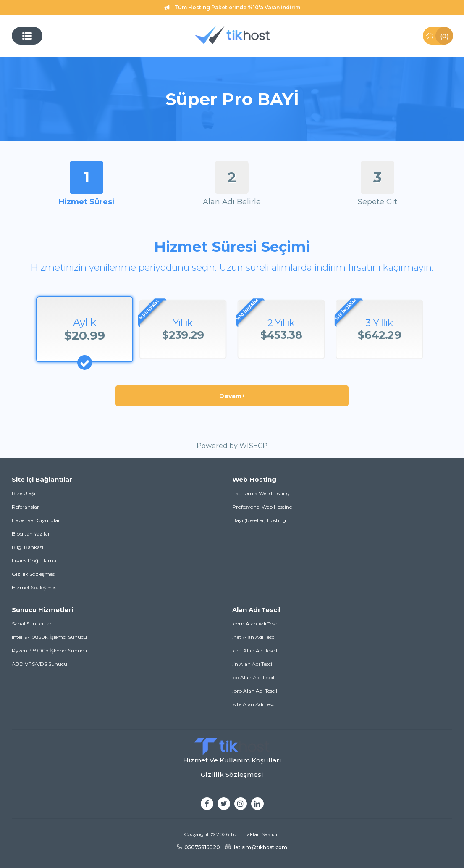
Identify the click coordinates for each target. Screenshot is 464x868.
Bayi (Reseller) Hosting (259, 520)
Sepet (439, 36)
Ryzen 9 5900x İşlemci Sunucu (49, 650)
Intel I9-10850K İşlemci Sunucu (49, 637)
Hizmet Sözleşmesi (35, 587)
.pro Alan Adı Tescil (255, 691)
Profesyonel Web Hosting (262, 507)
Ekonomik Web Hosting (261, 493)
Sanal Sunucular (32, 624)
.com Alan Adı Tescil (256, 624)
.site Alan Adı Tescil (254, 704)
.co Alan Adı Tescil (253, 677)
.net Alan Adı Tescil (254, 637)
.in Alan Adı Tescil (253, 664)
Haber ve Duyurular (36, 520)
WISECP (253, 446)
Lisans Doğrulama (34, 561)
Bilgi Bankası (28, 547)
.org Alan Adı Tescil (255, 650)
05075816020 (199, 847)
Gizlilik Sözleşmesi (34, 574)
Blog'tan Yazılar (31, 534)
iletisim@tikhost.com (256, 847)
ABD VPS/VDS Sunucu (39, 664)
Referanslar (25, 507)
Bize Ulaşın (25, 493)
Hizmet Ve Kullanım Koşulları (232, 760)
